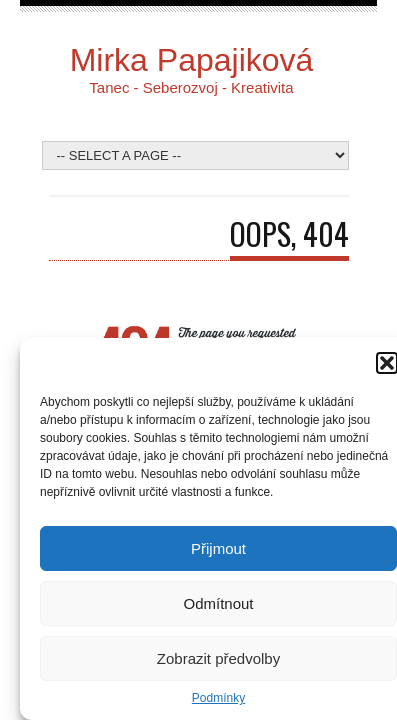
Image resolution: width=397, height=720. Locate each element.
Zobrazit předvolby (218, 658)
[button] (387, 363)
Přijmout (218, 548)
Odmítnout (218, 603)
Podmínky (218, 698)
